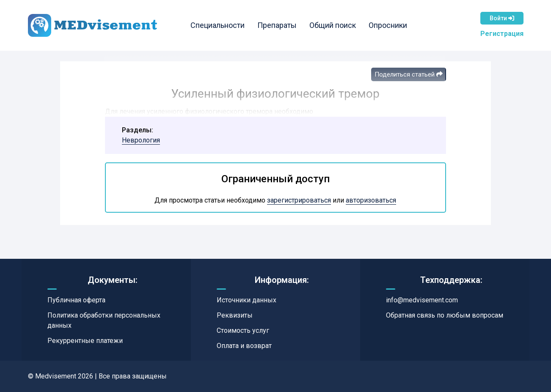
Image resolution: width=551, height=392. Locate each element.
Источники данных (247, 300)
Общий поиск (333, 25)
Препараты (277, 25)
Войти (502, 18)
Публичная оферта (76, 300)
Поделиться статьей (409, 74)
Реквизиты (235, 315)
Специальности (218, 25)
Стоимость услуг (243, 330)
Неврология (141, 140)
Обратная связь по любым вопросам (445, 315)
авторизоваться (371, 200)
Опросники (388, 25)
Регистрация (502, 34)
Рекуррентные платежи (85, 341)
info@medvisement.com (422, 300)
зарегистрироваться (299, 200)
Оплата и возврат (244, 346)
